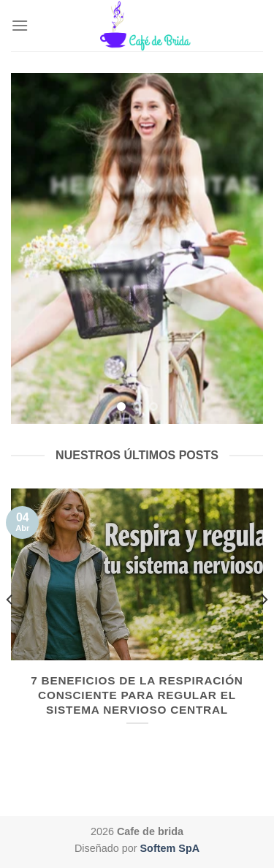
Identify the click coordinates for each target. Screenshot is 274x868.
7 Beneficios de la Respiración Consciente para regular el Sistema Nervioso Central (137, 695)
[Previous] (10, 629)
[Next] (264, 629)
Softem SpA (170, 848)
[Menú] (20, 25)
